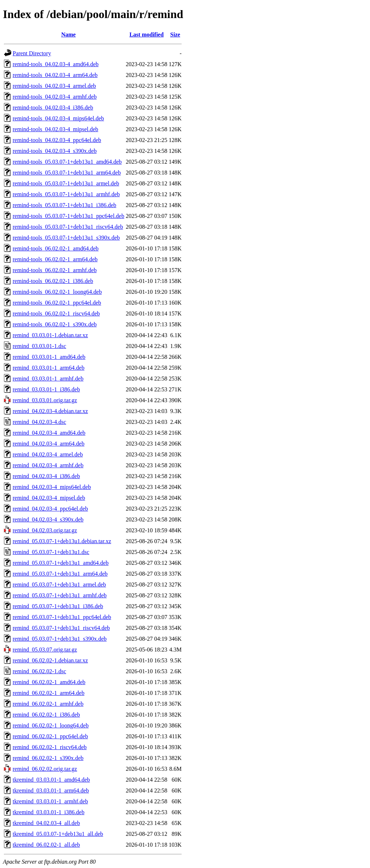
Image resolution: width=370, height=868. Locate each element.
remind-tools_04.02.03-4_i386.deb (53, 108)
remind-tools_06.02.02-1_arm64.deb (55, 259)
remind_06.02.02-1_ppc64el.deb (50, 736)
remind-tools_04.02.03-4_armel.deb (54, 86)
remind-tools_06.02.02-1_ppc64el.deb (57, 303)
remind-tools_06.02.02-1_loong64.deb (57, 292)
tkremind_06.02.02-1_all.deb (46, 845)
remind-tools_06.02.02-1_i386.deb (53, 281)
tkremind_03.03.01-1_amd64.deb (51, 780)
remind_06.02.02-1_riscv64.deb (50, 747)
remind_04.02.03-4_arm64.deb (49, 444)
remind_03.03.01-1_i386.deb (46, 389)
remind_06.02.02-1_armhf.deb (48, 704)
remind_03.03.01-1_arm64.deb (49, 368)
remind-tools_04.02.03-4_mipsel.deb (55, 129)
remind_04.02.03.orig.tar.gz (45, 530)
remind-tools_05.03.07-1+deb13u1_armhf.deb (66, 194)
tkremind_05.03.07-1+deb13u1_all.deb (58, 834)
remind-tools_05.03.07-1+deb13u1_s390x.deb (66, 238)
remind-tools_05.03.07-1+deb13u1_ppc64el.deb (68, 216)
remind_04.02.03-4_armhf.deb (48, 465)
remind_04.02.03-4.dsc (39, 422)
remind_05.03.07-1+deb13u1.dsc (51, 552)
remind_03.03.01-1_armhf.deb (48, 379)
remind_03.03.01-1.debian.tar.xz (50, 335)
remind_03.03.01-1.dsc (39, 346)
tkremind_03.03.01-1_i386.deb (49, 812)
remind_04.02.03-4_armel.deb (48, 454)
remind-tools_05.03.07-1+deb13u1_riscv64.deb (68, 227)
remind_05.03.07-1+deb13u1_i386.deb (58, 606)
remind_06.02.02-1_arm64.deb (49, 693)
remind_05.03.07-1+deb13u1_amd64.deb (61, 563)
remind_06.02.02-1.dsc (39, 671)
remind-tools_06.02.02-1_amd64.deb (56, 248)
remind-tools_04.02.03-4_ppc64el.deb (57, 140)
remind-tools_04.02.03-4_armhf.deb (55, 97)
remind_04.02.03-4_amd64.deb (49, 433)
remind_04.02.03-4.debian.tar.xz (50, 411)
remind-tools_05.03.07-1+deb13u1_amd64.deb (67, 162)
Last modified (147, 35)
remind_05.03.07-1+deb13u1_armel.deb (59, 585)
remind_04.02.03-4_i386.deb (46, 476)
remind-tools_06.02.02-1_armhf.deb (55, 270)
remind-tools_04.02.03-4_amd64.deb (56, 64)
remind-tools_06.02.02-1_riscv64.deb (56, 313)
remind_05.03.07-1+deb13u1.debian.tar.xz (62, 541)
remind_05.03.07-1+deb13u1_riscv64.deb (61, 628)
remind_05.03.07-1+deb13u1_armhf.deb (60, 595)
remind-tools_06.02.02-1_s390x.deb (55, 324)
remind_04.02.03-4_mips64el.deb (52, 487)
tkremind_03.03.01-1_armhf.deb (50, 801)
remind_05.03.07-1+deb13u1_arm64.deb (60, 574)
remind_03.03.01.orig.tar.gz (45, 400)
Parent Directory (32, 53)
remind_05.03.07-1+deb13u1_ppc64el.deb (62, 617)
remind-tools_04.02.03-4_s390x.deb (55, 151)
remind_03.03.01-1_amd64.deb (49, 357)
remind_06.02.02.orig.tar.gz (45, 769)
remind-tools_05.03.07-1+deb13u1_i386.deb (64, 205)
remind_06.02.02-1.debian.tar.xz (50, 660)
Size (175, 35)
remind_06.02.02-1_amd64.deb (49, 682)
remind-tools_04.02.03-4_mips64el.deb (58, 118)
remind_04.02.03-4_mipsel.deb (49, 498)
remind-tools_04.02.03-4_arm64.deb (55, 75)
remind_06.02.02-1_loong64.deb (51, 725)
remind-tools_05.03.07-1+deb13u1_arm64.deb (67, 173)
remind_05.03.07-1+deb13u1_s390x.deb (60, 639)
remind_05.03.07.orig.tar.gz (45, 650)
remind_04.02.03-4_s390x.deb (48, 519)
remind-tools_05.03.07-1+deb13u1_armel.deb (66, 183)
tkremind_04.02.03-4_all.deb (46, 823)
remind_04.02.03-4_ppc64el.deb (50, 509)
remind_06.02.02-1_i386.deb (46, 715)
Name (68, 35)
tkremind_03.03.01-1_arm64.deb (51, 790)
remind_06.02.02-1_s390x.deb (48, 758)
